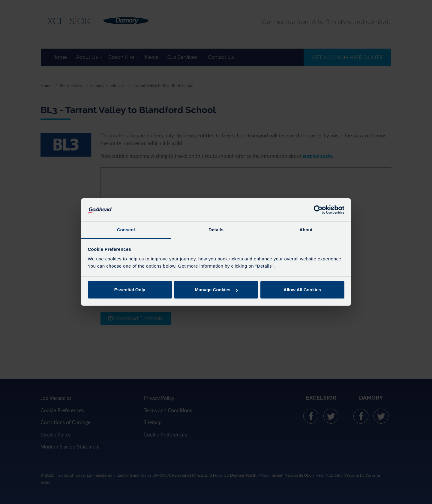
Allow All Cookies (302, 290)
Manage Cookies (216, 290)
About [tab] (306, 230)
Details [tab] (216, 230)
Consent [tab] (126, 230)
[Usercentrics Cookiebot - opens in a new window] (318, 210)
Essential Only (130, 290)
